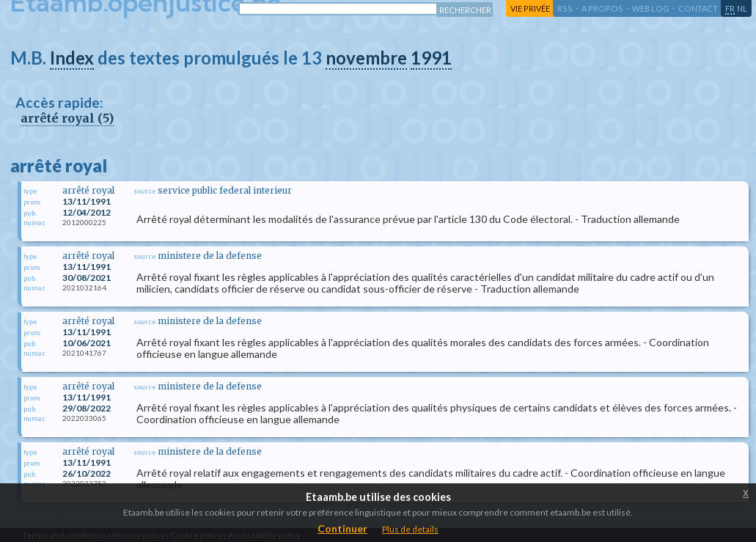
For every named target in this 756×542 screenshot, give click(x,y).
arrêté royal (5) (67, 118)
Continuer (342, 528)
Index (72, 58)
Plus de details (410, 529)
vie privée (530, 8)
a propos (602, 8)
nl (742, 8)
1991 (431, 58)
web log (651, 8)
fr (730, 8)
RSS (565, 8)
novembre (366, 58)
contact (698, 8)
